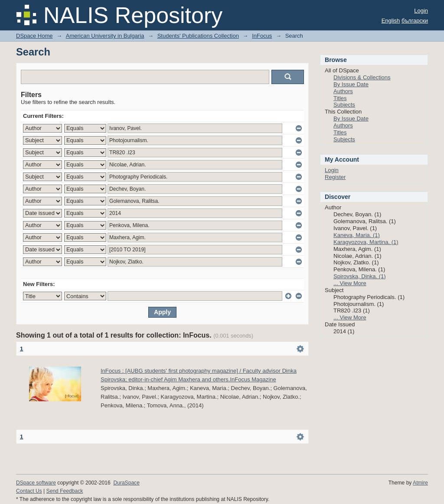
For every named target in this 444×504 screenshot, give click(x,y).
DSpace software (36, 483)
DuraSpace (126, 483)
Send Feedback (65, 491)
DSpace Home (34, 36)
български (415, 21)
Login (421, 11)
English (391, 21)
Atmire (420, 483)
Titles (340, 98)
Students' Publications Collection (198, 36)
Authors (343, 91)
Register (335, 177)
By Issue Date (351, 84)
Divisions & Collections (362, 77)
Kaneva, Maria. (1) (357, 235)
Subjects (344, 105)
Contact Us (29, 491)
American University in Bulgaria (105, 36)
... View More (350, 283)
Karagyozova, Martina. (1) (366, 242)
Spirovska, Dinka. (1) (360, 276)
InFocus (262, 36)
